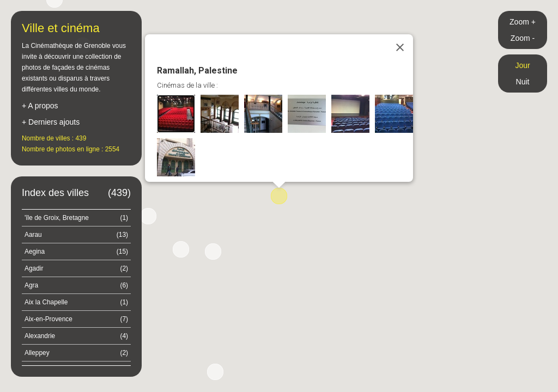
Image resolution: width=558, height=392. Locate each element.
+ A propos (40, 106)
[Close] (400, 47)
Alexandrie (76, 336)
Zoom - (523, 38)
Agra (76, 285)
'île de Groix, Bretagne (76, 218)
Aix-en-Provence (76, 319)
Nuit (523, 82)
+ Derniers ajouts (51, 122)
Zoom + (523, 22)
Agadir (76, 268)
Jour (522, 65)
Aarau (76, 235)
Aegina (76, 252)
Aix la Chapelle (76, 302)
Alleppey (76, 353)
